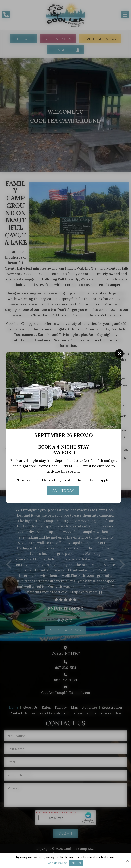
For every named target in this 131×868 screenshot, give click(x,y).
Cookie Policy (57, 863)
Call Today (63, 494)
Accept (76, 863)
